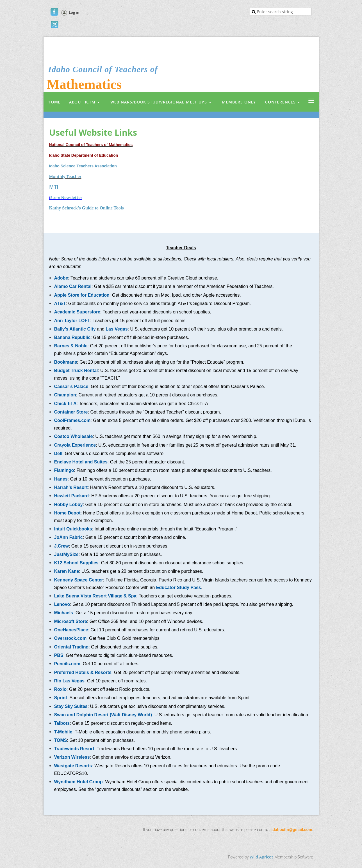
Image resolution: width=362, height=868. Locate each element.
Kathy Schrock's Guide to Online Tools (86, 208)
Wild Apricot (261, 857)
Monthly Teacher (65, 176)
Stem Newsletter (66, 198)
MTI (54, 187)
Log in (74, 12)
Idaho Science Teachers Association (83, 166)
